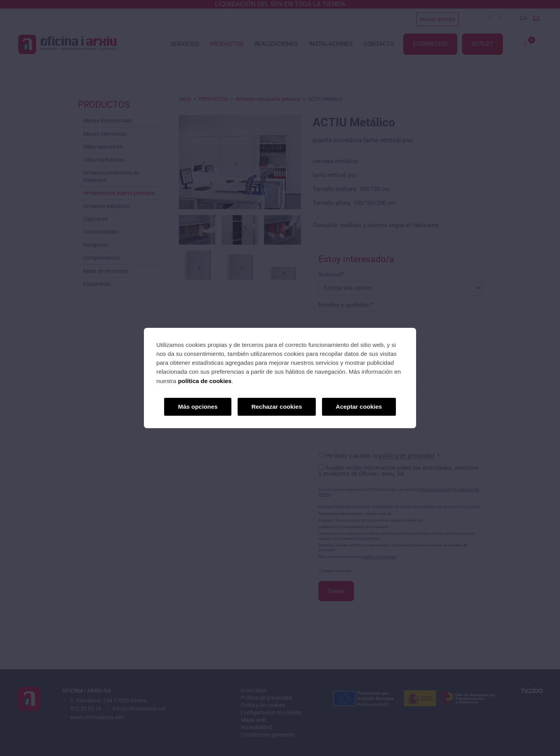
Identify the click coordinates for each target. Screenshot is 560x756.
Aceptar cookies (359, 407)
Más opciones (198, 407)
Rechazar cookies (276, 407)
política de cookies (205, 381)
